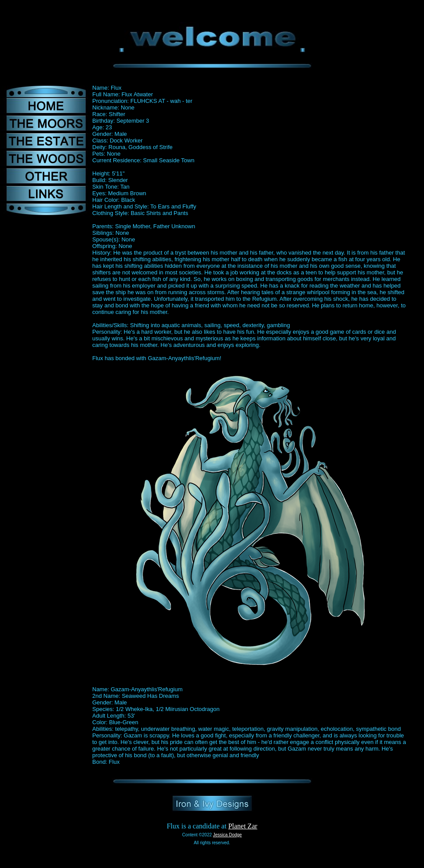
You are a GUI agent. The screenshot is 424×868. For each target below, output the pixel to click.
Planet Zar (243, 826)
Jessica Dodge (228, 835)
